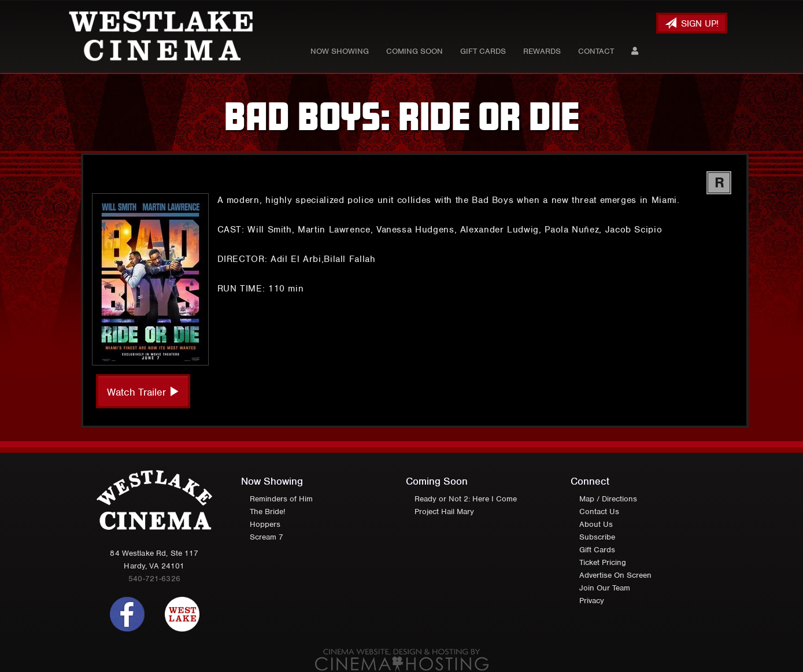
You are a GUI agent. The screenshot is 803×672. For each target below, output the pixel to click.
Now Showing (340, 51)
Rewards (542, 51)
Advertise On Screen (615, 575)
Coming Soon (415, 51)
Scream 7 (267, 537)
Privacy (592, 601)
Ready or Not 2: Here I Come (466, 499)
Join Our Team (605, 588)
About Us (596, 524)
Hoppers (265, 524)
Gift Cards (483, 51)
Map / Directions (608, 499)
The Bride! (267, 512)
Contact (596, 51)
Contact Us (599, 512)
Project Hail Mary (444, 512)
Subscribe (597, 537)
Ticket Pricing (603, 562)
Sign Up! (692, 23)
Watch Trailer (143, 392)
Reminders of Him (281, 499)
